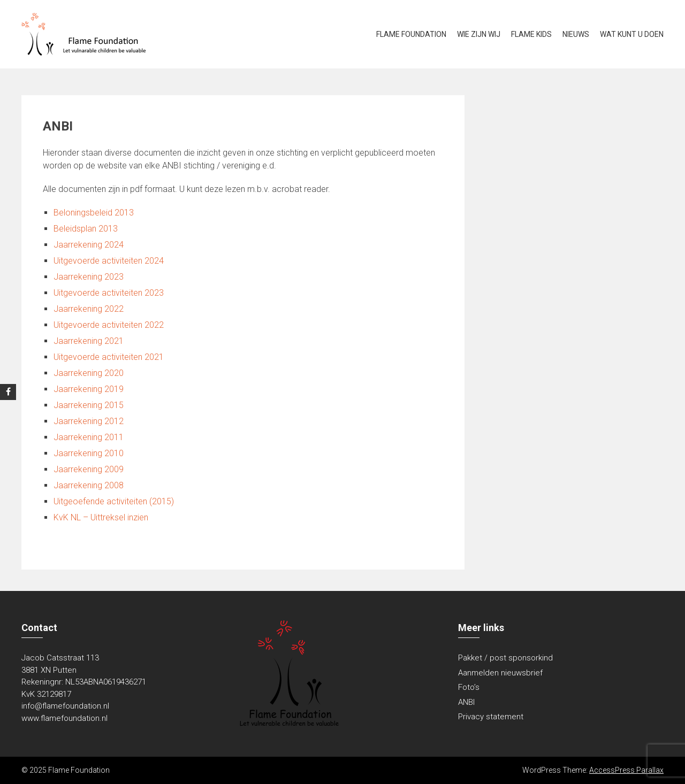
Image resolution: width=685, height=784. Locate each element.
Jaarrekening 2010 (89, 453)
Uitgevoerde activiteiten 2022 (109, 325)
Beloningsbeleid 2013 (94, 213)
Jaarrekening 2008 (89, 485)
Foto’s (469, 687)
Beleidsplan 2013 (86, 229)
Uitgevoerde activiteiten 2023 (109, 293)
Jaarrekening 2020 (89, 373)
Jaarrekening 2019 (89, 389)
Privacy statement (491, 717)
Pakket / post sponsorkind (505, 658)
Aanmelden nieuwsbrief (500, 673)
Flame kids (531, 34)
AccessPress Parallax (626, 770)
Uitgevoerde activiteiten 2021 (109, 357)
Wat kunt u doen (632, 34)
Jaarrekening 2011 (89, 437)
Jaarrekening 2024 (89, 245)
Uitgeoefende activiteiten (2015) (114, 501)
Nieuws (576, 34)
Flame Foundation (411, 34)
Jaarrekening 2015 (89, 405)
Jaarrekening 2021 (89, 341)
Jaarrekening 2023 (89, 277)
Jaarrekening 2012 (89, 421)
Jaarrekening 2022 (89, 309)
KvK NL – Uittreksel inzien (101, 517)
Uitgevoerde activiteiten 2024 (109, 261)
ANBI (466, 702)
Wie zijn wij (479, 34)
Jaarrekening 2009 (89, 469)
